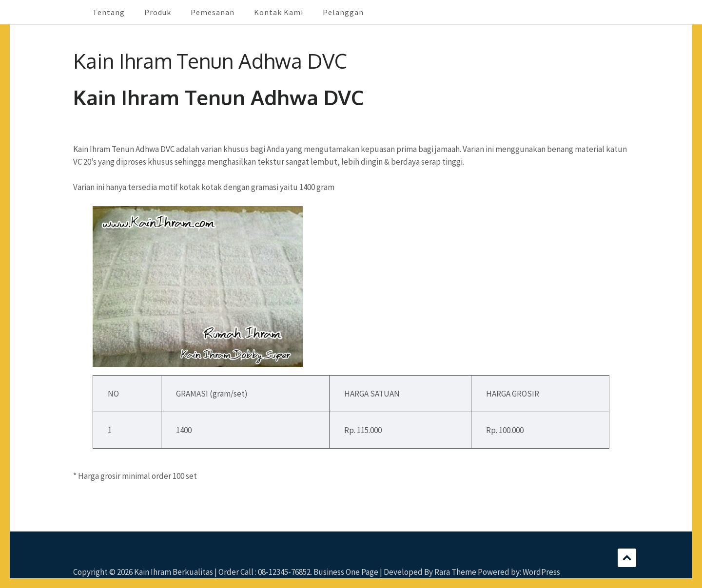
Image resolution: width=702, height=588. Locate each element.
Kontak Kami (279, 12)
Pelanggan (343, 12)
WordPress (541, 572)
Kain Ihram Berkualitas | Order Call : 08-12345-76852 (222, 572)
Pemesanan (213, 12)
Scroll (627, 558)
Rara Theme (455, 572)
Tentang (109, 12)
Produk (158, 12)
